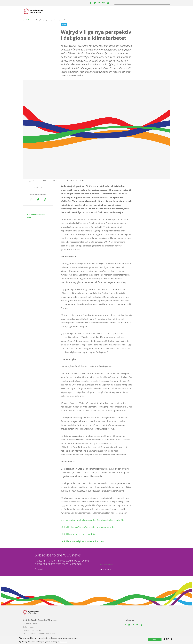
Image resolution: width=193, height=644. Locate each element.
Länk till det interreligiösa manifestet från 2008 (82, 541)
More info (63, 642)
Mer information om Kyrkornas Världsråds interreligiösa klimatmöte (92, 520)
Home (24, 20)
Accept (155, 639)
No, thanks (168, 639)
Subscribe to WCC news (36, 216)
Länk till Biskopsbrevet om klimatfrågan (79, 534)
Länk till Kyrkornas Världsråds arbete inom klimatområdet (88, 527)
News (30, 20)
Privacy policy (40, 569)
